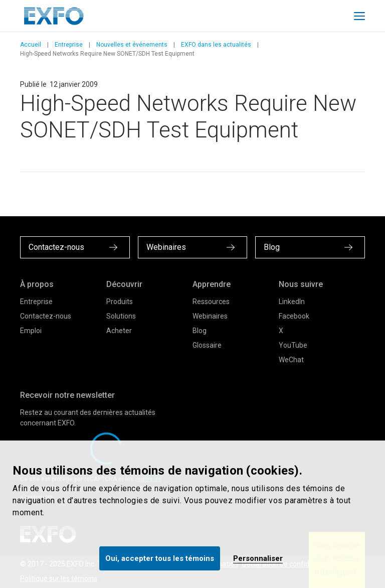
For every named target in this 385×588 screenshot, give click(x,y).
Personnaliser (258, 558)
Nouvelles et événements (132, 45)
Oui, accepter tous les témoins (160, 558)
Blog (200, 331)
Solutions (121, 316)
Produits (120, 302)
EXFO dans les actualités (216, 45)
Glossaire (207, 345)
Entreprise (69, 45)
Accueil (31, 45)
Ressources (211, 302)
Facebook (294, 316)
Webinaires (210, 316)
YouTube (293, 345)
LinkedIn (292, 302)
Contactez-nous (46, 316)
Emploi (31, 331)
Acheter (119, 331)
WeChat (291, 360)
